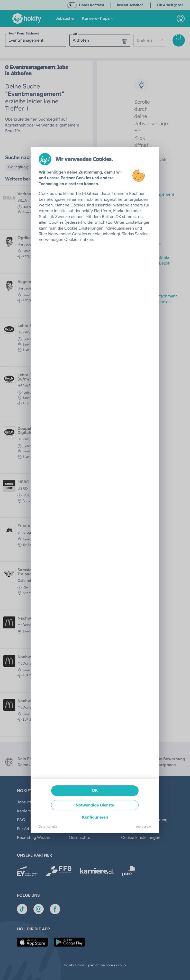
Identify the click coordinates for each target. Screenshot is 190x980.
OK (95, 790)
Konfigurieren (95, 817)
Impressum (143, 827)
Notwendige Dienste (95, 805)
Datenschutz (48, 827)
